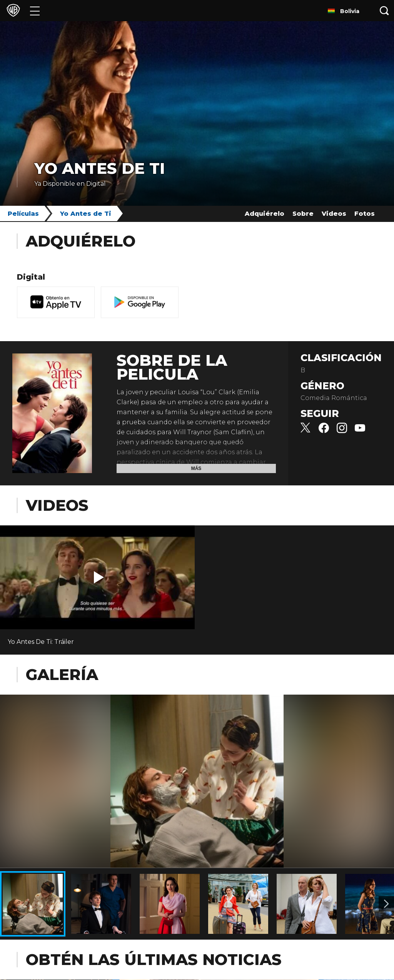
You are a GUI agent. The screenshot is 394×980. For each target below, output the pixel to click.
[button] (99, 577)
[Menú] (35, 11)
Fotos (365, 214)
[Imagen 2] (386, 904)
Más (196, 468)
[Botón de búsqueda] (384, 11)
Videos (334, 214)
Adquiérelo (265, 214)
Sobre (303, 214)
